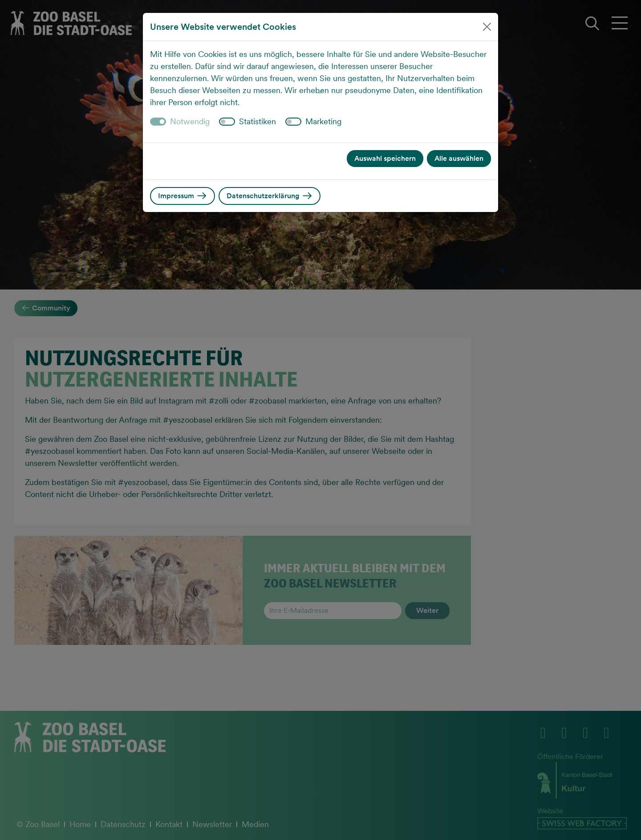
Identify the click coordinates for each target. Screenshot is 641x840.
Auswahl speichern (385, 158)
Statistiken (258, 121)
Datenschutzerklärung (270, 196)
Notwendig (190, 121)
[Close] (487, 27)
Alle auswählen (459, 158)
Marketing (323, 121)
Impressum (183, 196)
